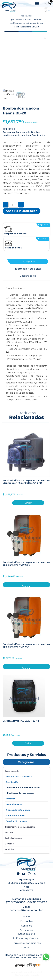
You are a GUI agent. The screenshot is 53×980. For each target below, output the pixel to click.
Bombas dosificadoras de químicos (24, 787)
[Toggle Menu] (37, 4)
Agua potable (23, 132)
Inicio (23, 16)
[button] (45, 38)
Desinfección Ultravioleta (19, 776)
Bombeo (9, 844)
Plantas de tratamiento (18, 810)
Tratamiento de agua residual (20, 827)
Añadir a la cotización (22, 211)
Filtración (11, 799)
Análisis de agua (13, 838)
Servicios (9, 849)
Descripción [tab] (28, 262)
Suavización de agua (17, 821)
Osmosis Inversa (14, 804)
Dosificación (26, 19)
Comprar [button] (26, 586)
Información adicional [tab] (28, 269)
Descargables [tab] (28, 276)
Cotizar (28, 503)
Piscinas (9, 832)
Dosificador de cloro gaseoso (21, 793)
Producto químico (15, 816)
